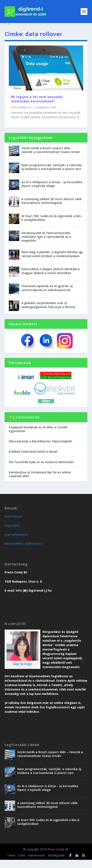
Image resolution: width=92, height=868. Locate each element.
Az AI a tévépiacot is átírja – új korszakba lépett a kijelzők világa (52, 184)
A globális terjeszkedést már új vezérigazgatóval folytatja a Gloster (48, 305)
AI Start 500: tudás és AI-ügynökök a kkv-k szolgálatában (52, 218)
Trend (11, 855)
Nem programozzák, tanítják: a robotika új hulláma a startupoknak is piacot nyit (52, 167)
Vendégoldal (56, 855)
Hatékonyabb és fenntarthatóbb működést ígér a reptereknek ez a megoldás (46, 237)
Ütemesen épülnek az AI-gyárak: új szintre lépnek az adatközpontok (47, 288)
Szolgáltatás (42, 107)
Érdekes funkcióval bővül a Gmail (33, 451)
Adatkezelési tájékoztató (23, 543)
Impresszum (14, 516)
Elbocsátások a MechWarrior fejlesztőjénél (40, 441)
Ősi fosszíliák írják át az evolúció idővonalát (41, 462)
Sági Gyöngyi (22, 664)
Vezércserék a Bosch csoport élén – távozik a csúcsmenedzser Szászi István (51, 150)
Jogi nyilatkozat (16, 534)
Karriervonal (37, 855)
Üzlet (53, 107)
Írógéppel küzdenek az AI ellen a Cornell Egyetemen (38, 429)
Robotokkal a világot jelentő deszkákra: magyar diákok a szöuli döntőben (51, 271)
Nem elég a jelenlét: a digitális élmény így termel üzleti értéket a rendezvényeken (52, 254)
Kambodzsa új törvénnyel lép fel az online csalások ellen (40, 474)
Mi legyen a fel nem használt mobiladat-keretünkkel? (37, 99)
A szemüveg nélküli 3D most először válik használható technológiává (52, 201)
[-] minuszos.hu (26, 417)
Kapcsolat (12, 525)
